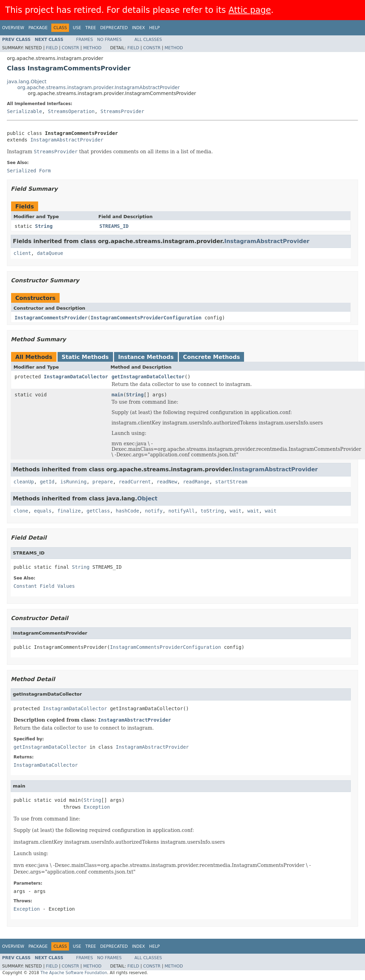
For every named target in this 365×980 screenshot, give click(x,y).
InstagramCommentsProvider (51, 318)
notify (154, 511)
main (118, 395)
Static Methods (85, 357)
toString (212, 511)
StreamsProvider (122, 111)
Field (52, 48)
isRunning (73, 482)
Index (139, 28)
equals (43, 511)
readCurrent (135, 482)
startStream (231, 482)
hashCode (127, 511)
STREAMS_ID (114, 226)
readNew (167, 482)
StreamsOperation (71, 111)
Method (92, 48)
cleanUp (24, 482)
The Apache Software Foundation (74, 973)
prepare (103, 482)
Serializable (24, 111)
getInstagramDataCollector (148, 377)
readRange (196, 482)
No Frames (109, 40)
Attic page (250, 10)
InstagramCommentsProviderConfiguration (146, 318)
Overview (13, 28)
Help (154, 28)
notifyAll (182, 511)
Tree (91, 28)
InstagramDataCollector (76, 377)
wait (236, 511)
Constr (70, 48)
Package (38, 28)
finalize (69, 511)
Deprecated (114, 28)
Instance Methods (146, 357)
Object (147, 498)
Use (77, 28)
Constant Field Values (44, 586)
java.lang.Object (27, 81)
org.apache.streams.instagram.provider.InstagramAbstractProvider (98, 87)
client (22, 253)
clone (21, 511)
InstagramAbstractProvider (67, 140)
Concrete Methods (211, 357)
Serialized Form (29, 171)
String (44, 226)
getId (47, 482)
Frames (85, 40)
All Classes (148, 40)
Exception (97, 807)
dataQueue (50, 253)
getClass (98, 511)
